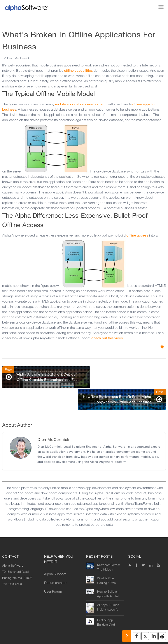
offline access (137, 235)
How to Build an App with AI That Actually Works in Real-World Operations (109, 577)
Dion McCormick (18, 58)
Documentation (56, 566)
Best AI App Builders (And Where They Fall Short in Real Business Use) (108, 605)
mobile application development (80, 104)
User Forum (53, 574)
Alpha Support (55, 557)
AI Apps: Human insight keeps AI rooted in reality (108, 590)
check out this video (107, 338)
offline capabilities (78, 70)
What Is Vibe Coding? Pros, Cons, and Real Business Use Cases (107, 564)
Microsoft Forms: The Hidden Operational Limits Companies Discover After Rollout (109, 550)
